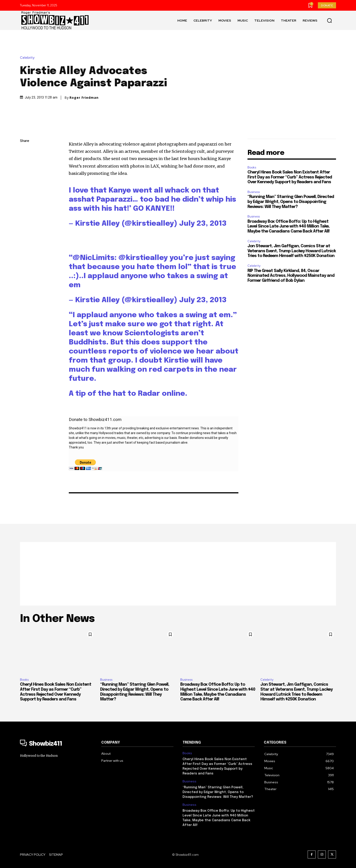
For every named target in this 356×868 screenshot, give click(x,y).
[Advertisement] (178, 574)
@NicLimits (94, 258)
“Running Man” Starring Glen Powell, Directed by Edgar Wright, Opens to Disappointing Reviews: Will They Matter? (291, 202)
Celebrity (28, 58)
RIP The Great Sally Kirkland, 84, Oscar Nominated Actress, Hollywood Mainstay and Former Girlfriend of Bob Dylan (291, 276)
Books (252, 167)
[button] (329, 20)
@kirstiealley (143, 258)
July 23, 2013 (203, 224)
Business (254, 192)
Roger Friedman (84, 98)
